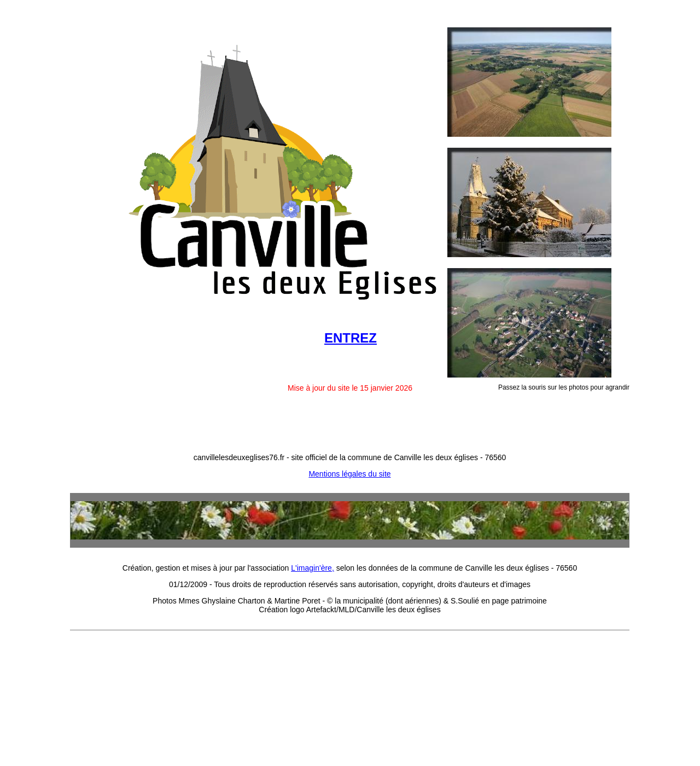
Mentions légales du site (349, 474)
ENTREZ (351, 338)
